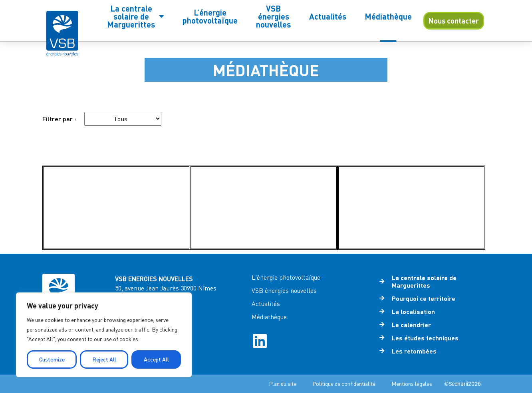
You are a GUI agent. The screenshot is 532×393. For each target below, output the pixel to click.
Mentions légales (412, 384)
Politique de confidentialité (344, 384)
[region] (104, 335)
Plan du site (283, 384)
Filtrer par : (59, 119)
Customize (52, 359)
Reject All (104, 359)
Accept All (156, 359)
